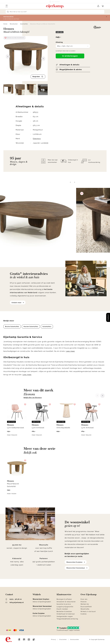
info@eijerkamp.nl (15, 602)
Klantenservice (64, 594)
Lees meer (70, 351)
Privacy (54, 639)
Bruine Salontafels (12, 327)
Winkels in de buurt (88, 611)
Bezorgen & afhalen (64, 599)
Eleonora (37, 139)
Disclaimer (63, 639)
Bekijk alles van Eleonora (33, 398)
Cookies (84, 614)
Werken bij (85, 604)
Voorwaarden (75, 639)
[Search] (55, 12)
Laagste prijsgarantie (65, 607)
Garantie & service (64, 604)
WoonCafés (85, 609)
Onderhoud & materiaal (66, 614)
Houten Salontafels (31, 327)
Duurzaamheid (86, 607)
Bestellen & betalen (64, 611)
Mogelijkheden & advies (71, 69)
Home (5, 24)
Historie (84, 602)
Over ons (84, 599)
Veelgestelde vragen (65, 616)
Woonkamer (14, 24)
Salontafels (24, 24)
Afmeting (59, 42)
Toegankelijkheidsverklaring (67, 619)
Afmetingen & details (69, 65)
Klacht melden (62, 609)
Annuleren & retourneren (66, 602)
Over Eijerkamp (89, 594)
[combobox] (73, 46)
